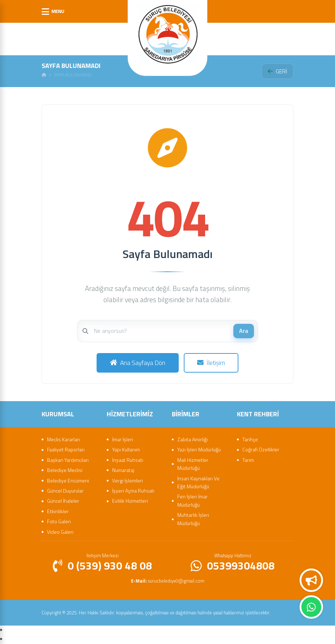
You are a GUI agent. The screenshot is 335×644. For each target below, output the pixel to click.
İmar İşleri (123, 439)
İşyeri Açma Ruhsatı (133, 491)
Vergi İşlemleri (128, 480)
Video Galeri (60, 532)
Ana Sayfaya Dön (138, 363)
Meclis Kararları (63, 439)
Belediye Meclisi (65, 470)
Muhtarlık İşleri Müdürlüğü (193, 519)
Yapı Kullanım (126, 449)
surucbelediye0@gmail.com (168, 581)
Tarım (248, 460)
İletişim (211, 363)
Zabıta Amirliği (192, 439)
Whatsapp (311, 607)
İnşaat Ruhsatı (128, 460)
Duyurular (311, 580)
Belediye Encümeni (68, 480)
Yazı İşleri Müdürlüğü (199, 449)
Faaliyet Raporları (66, 449)
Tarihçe (250, 439)
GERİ (277, 71)
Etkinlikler (58, 511)
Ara (244, 331)
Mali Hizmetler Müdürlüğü (193, 464)
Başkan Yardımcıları (68, 460)
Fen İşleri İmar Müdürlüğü (192, 500)
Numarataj (123, 470)
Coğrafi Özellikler (261, 449)
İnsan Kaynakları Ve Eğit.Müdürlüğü (198, 482)
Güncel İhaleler (63, 501)
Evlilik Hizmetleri (130, 501)
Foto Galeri (59, 521)
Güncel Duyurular (65, 491)
